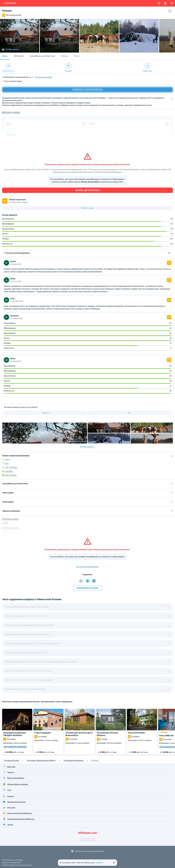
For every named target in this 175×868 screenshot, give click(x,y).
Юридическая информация (11, 862)
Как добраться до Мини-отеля (43, 56)
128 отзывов (19, 56)
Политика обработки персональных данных (17, 865)
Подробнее (99, 863)
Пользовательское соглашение (12, 860)
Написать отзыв (88, 208)
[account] (165, 3)
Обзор (5, 56)
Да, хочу (46, 413)
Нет (129, 413)
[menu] (172, 3)
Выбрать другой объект (88, 190)
